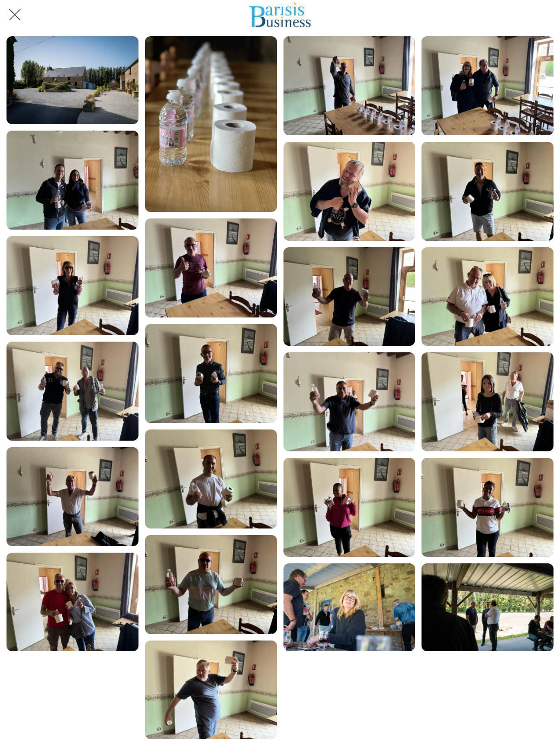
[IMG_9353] (72, 180)
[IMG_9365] (349, 402)
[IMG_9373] (211, 690)
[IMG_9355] (211, 268)
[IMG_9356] (349, 191)
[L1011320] (72, 80)
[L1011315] (488, 607)
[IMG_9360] (349, 297)
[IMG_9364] (211, 479)
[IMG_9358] (72, 286)
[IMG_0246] (211, 124)
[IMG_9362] (488, 297)
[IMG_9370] (488, 507)
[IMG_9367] (72, 497)
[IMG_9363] (72, 391)
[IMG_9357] (488, 191)
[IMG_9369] (349, 507)
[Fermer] (15, 15)
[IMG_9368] (211, 585)
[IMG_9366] (488, 402)
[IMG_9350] (349, 86)
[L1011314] (349, 607)
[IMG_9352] (488, 86)
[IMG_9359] (211, 373)
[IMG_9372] (72, 602)
